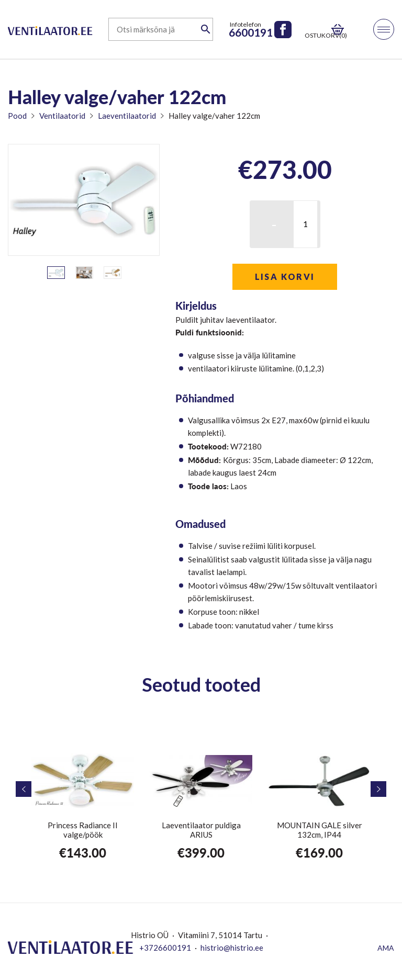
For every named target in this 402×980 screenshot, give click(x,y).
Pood (17, 116)
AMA (386, 948)
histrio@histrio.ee (232, 948)
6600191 (251, 32)
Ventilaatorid (62, 116)
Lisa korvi (285, 277)
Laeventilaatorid (127, 116)
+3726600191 (165, 948)
